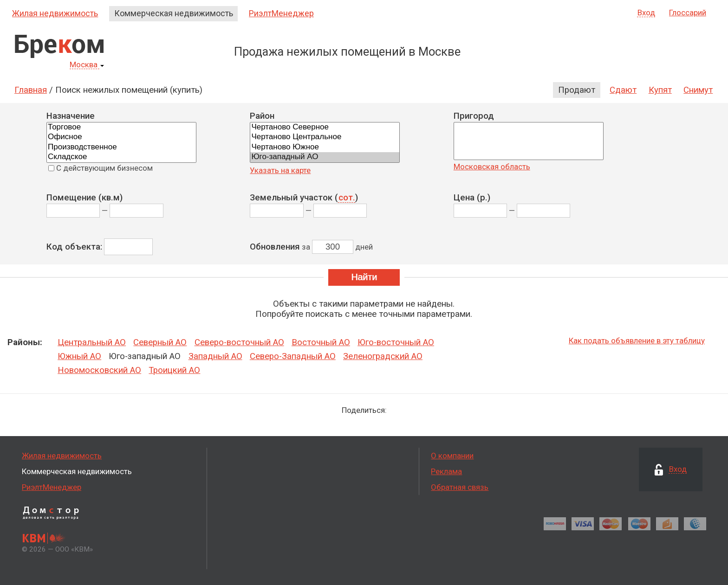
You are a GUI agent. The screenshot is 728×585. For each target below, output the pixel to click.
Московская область (492, 167)
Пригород (474, 116)
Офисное (121, 137)
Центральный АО (92, 342)
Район (262, 116)
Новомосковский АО (99, 370)
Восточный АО (321, 342)
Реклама (446, 471)
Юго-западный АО (325, 157)
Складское (121, 157)
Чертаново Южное (325, 147)
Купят (660, 90)
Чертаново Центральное (325, 137)
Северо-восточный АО (239, 342)
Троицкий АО (174, 370)
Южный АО (79, 356)
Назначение (71, 116)
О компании (452, 456)
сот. (347, 198)
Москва (87, 65)
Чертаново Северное (325, 127)
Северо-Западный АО (293, 356)
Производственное (121, 147)
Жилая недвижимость (55, 13)
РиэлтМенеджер (281, 13)
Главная (31, 90)
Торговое (121, 127)
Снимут (698, 90)
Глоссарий (688, 13)
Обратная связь (460, 487)
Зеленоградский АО (383, 356)
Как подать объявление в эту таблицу (637, 341)
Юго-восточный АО (396, 342)
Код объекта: (74, 247)
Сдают (623, 90)
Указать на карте (280, 170)
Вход (646, 13)
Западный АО (215, 356)
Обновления (275, 247)
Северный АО (160, 342)
